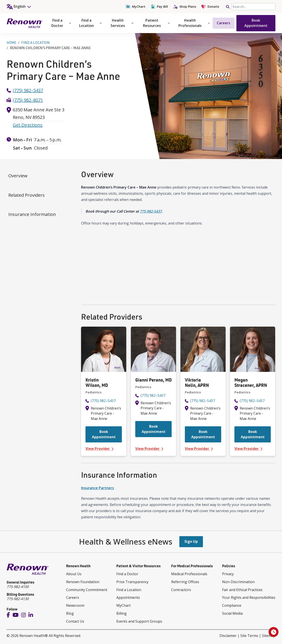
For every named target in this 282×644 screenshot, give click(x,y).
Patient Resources (156, 23)
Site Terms (249, 636)
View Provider (104, 449)
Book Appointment (256, 23)
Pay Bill (159, 7)
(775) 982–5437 (28, 90)
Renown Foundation (83, 582)
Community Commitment (87, 590)
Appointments (128, 597)
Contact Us (75, 621)
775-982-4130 (18, 599)
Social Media (232, 613)
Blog (70, 613)
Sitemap (269, 636)
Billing (122, 613)
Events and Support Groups (139, 621)
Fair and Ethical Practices (242, 590)
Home (11, 43)
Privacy (228, 574)
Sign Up (191, 541)
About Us (74, 574)
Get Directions (28, 125)
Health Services (122, 23)
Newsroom (75, 605)
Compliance (232, 605)
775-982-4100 (18, 587)
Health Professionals (194, 23)
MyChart (136, 7)
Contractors (181, 590)
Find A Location (36, 43)
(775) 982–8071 (28, 100)
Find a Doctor (61, 23)
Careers (224, 23)
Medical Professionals (189, 574)
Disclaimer (228, 636)
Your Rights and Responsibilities (249, 597)
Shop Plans (185, 7)
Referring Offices (185, 582)
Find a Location (90, 23)
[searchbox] (253, 7)
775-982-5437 (151, 211)
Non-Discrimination (238, 582)
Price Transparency (132, 582)
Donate (210, 7)
